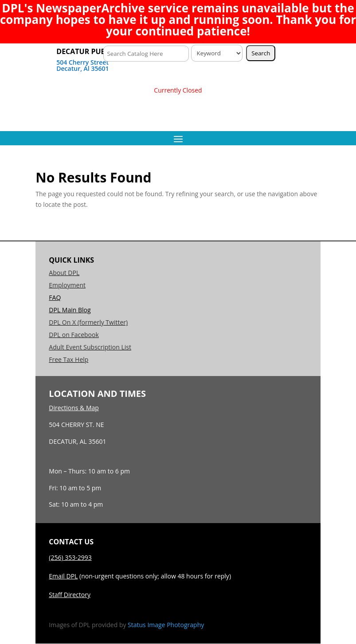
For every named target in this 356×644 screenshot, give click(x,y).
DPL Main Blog (70, 310)
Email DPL (63, 576)
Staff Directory (70, 595)
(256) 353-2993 (70, 557)
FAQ (55, 297)
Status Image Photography (166, 625)
